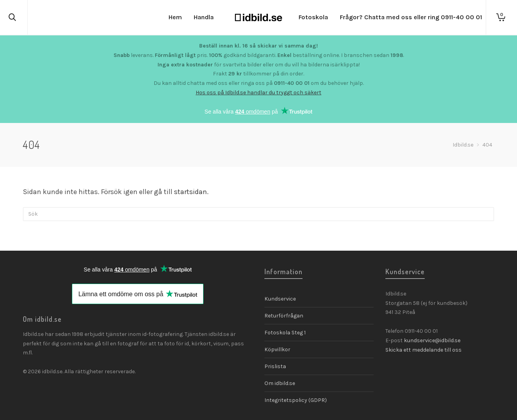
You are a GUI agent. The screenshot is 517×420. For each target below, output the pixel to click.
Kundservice (280, 299)
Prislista (275, 366)
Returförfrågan (284, 316)
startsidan (191, 192)
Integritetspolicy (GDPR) (296, 400)
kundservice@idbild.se (432, 340)
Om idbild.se (280, 383)
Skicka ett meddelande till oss (423, 350)
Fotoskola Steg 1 (285, 333)
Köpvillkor (277, 349)
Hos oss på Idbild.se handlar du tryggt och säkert (258, 93)
